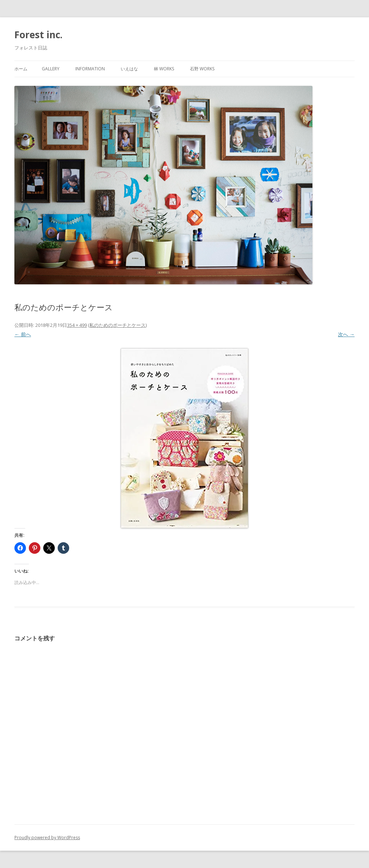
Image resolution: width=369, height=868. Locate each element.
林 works (164, 69)
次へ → (346, 334)
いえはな (129, 69)
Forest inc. (38, 35)
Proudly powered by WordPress (47, 838)
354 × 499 (77, 325)
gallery (51, 69)
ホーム (21, 69)
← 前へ (23, 334)
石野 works (202, 69)
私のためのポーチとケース (117, 325)
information (90, 69)
